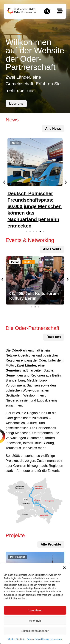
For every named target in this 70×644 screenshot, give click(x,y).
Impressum (56, 639)
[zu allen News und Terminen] (53, 129)
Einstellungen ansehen (35, 631)
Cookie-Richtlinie (17, 639)
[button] (64, 568)
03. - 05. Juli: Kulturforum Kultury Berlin (34, 296)
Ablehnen (35, 621)
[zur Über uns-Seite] (16, 104)
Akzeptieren (35, 610)
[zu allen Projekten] (52, 249)
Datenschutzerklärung (38, 639)
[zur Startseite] (22, 11)
